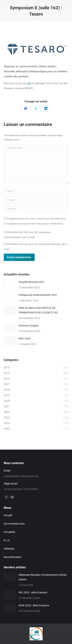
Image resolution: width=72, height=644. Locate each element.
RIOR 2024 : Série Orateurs (34, 605)
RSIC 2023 (25, 339)
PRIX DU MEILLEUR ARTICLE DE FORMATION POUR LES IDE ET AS (38, 310)
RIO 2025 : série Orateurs (33, 592)
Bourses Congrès (28, 326)
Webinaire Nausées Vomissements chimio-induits (43, 577)
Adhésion (9, 549)
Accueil (8, 515)
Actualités (9, 532)
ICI (29, 83)
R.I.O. (7, 540)
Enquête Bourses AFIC (31, 282)
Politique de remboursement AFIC (38, 295)
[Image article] (10, 284)
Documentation (13, 557)
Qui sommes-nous (14, 524)
